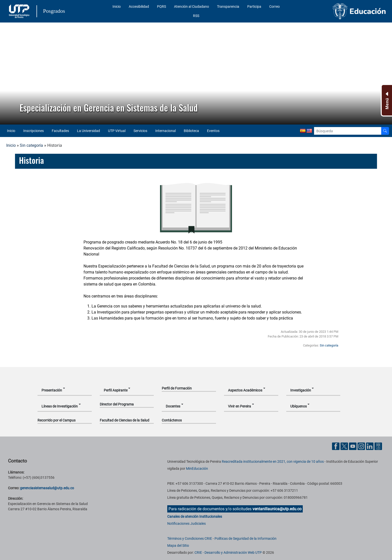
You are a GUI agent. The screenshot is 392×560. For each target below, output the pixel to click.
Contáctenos (172, 420)
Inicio (117, 6)
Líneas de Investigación (60, 406)
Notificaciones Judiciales (186, 523)
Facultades (60, 131)
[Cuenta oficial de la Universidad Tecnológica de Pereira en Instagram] (362, 446)
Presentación (52, 390)
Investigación (301, 390)
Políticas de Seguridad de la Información (245, 538)
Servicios (140, 131)
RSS (196, 16)
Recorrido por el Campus (56, 420)
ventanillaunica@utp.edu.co (277, 509)
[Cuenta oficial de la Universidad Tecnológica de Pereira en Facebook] (336, 446)
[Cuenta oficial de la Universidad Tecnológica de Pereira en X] (345, 446)
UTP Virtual (117, 131)
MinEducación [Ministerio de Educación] (197, 468)
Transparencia (228, 6)
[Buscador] (385, 131)
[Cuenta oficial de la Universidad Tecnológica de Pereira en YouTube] (353, 446)
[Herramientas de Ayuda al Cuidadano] (378, 446)
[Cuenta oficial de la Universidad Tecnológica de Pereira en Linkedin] (370, 446)
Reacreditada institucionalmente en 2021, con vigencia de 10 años (273, 461)
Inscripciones (33, 131)
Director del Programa (117, 404)
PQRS (161, 6)
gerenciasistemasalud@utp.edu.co (47, 488)
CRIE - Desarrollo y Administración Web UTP (228, 552)
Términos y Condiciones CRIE (190, 538)
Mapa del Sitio (178, 545)
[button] (8, 73)
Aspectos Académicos (245, 390)
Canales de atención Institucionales (195, 516)
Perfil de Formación (177, 388)
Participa (254, 6)
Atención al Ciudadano (191, 6)
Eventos (213, 131)
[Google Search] (348, 131)
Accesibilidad (139, 6)
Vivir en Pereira (239, 406)
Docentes (173, 406)
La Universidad (88, 131)
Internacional (165, 131)
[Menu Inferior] (386, 100)
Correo (274, 6)
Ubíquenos (298, 406)
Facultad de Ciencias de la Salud (124, 420)
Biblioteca (191, 131)
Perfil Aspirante (116, 390)
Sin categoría (31, 145)
